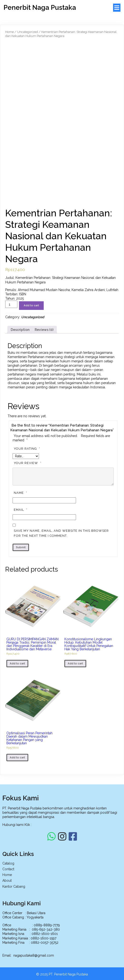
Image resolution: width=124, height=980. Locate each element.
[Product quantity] (11, 304)
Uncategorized (28, 32)
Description (20, 330)
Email (21, 510)
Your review (28, 463)
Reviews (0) (44, 330)
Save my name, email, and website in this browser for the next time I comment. (61, 533)
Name (21, 493)
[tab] (20, 330)
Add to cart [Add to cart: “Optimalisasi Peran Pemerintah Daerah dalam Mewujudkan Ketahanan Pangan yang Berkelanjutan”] (17, 757)
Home (10, 32)
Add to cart (31, 305)
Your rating (28, 449)
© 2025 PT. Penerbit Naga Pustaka (62, 975)
